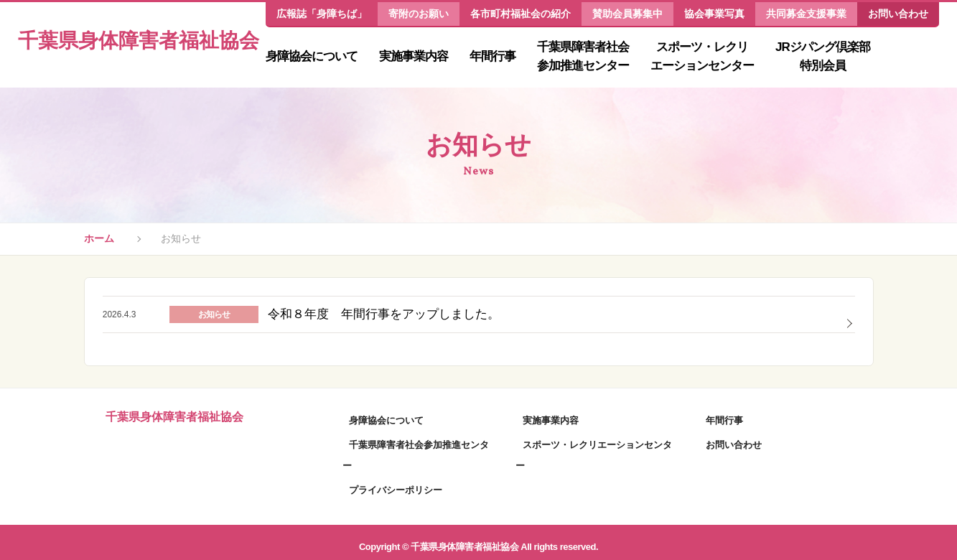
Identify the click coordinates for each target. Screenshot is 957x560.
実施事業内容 (414, 56)
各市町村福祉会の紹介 (520, 14)
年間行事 (492, 56)
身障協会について (312, 56)
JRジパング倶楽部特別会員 (823, 56)
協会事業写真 (714, 14)
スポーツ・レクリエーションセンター (702, 56)
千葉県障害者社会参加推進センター (583, 56)
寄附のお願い (419, 14)
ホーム (99, 241)
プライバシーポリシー (389, 480)
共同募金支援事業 (806, 14)
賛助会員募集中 (627, 14)
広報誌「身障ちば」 (322, 14)
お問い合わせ (898, 14)
